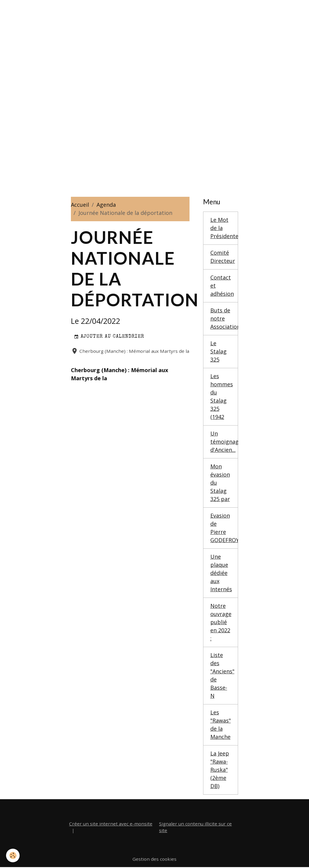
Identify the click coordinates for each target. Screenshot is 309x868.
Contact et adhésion (222, 286)
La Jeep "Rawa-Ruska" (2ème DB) (220, 770)
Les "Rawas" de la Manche (221, 724)
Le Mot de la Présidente (224, 228)
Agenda (106, 205)
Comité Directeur (223, 257)
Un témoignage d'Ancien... (224, 442)
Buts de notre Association (224, 318)
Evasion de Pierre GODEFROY (224, 528)
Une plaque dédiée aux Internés (221, 573)
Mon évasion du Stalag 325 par (220, 483)
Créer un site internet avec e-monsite (111, 824)
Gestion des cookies (154, 859)
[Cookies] (13, 855)
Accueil (80, 205)
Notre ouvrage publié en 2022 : (221, 622)
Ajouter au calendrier (109, 337)
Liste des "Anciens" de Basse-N (222, 675)
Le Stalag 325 (218, 351)
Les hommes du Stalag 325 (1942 (222, 396)
